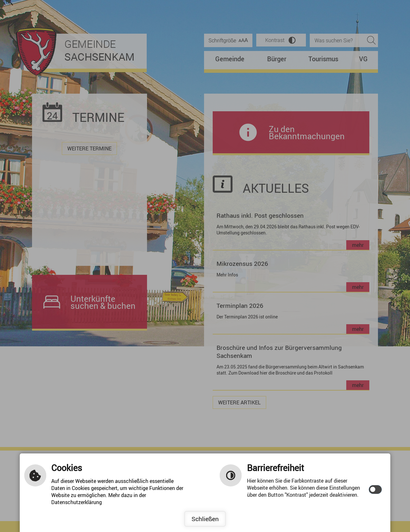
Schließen (205, 519)
